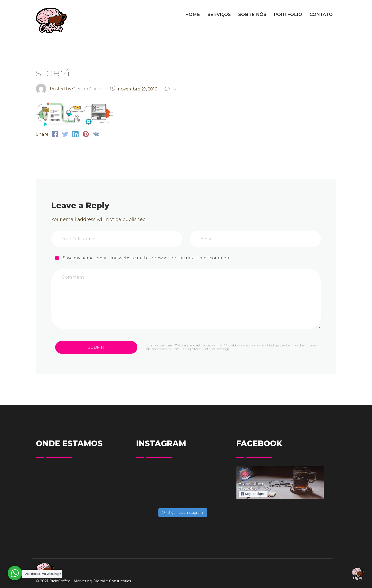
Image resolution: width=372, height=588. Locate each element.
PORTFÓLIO (288, 14)
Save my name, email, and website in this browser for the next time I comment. (147, 258)
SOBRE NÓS (252, 14)
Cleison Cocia (87, 89)
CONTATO (321, 14)
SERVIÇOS (219, 14)
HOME (193, 14)
